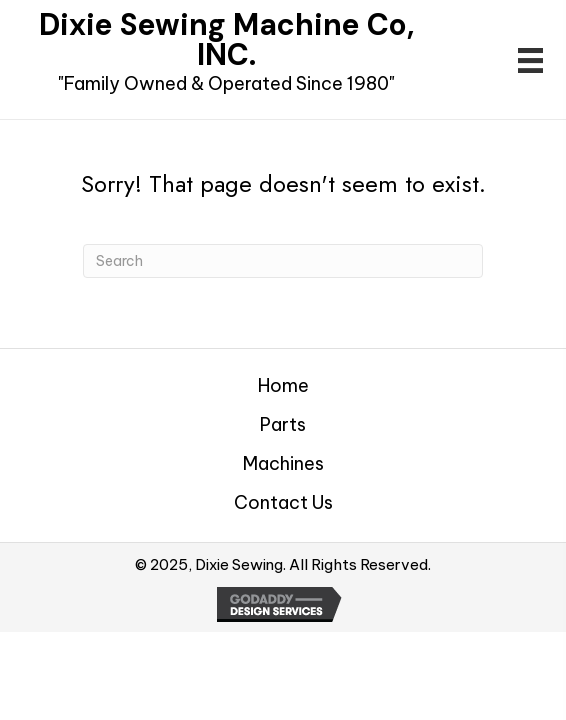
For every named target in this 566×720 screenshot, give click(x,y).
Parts (283, 425)
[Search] (283, 261)
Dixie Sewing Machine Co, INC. (226, 39)
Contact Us (283, 503)
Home (283, 386)
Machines (283, 464)
